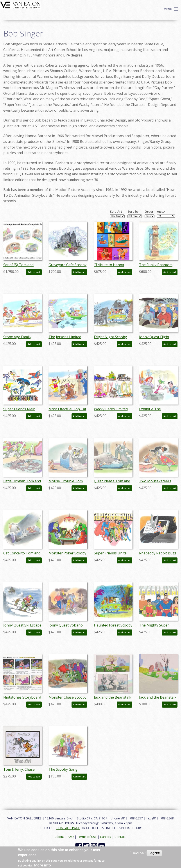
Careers (106, 837)
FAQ (71, 837)
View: (161, 212)
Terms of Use (87, 837)
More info (43, 865)
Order (149, 212)
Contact (120, 837)
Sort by (133, 212)
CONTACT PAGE (68, 828)
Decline (138, 853)
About (60, 837)
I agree (154, 853)
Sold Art (116, 212)
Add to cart (34, 272)
